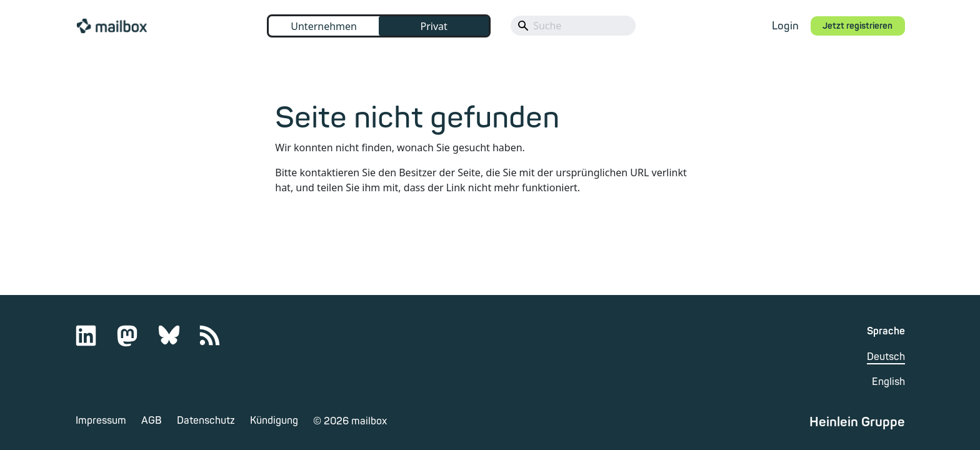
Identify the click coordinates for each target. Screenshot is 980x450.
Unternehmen (324, 26)
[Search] (573, 26)
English (888, 382)
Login (785, 26)
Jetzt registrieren (857, 26)
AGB (152, 421)
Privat (433, 26)
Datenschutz (206, 421)
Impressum (101, 421)
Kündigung (274, 421)
